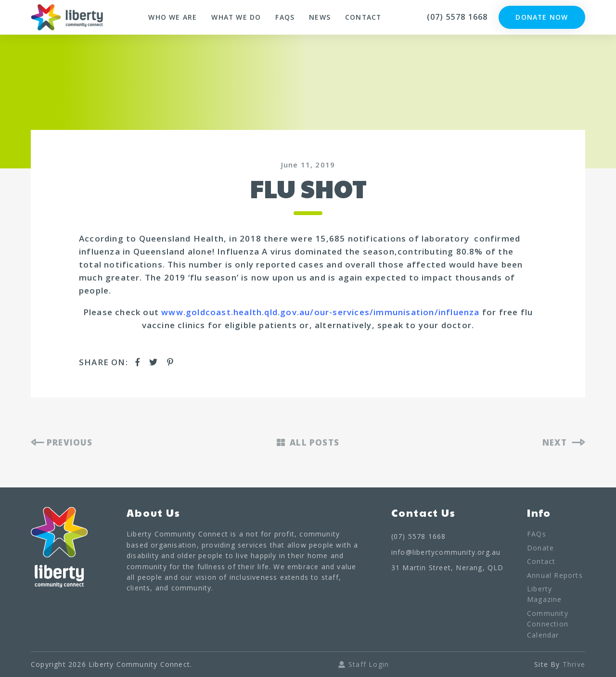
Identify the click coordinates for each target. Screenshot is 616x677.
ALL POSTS (308, 442)
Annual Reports (555, 575)
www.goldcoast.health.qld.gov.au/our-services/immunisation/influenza (320, 312)
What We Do (236, 17)
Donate (540, 548)
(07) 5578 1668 (457, 17)
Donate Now (542, 17)
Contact (363, 17)
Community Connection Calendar (548, 624)
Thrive (574, 664)
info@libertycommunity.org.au (446, 552)
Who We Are (172, 17)
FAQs (285, 17)
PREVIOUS (62, 442)
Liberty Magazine (545, 594)
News (320, 17)
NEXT (564, 442)
